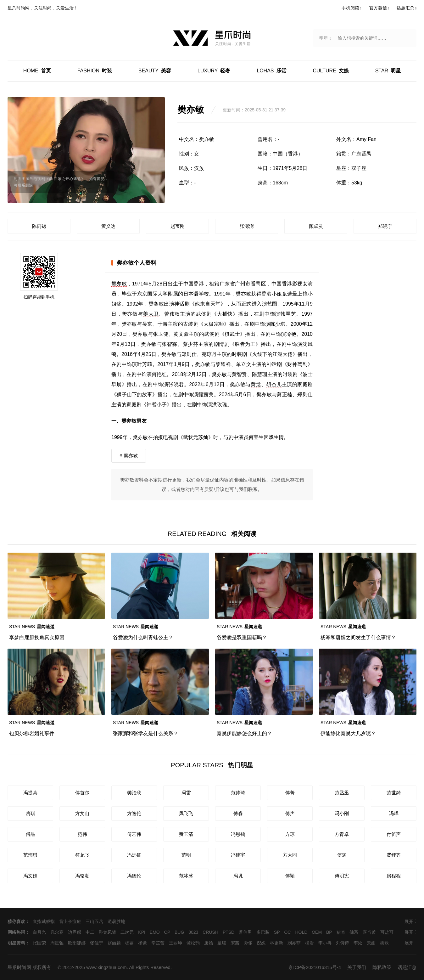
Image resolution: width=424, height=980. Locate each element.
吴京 (147, 324)
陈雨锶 (39, 226)
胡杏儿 (274, 384)
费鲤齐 (394, 855)
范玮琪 (30, 855)
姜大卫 (151, 314)
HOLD (301, 932)
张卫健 (161, 334)
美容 (155, 71)
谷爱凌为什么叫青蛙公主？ (143, 637)
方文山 (82, 813)
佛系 (354, 932)
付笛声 (394, 834)
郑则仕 (189, 354)
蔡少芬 (191, 344)
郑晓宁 (385, 226)
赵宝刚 (178, 226)
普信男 (245, 932)
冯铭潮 (82, 876)
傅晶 (31, 834)
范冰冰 (186, 876)
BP (329, 932)
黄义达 (108, 226)
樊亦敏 (119, 284)
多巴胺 (263, 932)
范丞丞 (342, 793)
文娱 (331, 71)
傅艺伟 (134, 834)
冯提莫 (30, 793)
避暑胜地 (116, 921)
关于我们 (357, 967)
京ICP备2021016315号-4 (315, 967)
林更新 (276, 943)
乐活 (271, 71)
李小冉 (325, 943)
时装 (95, 71)
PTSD (229, 932)
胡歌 (384, 943)
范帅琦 (238, 793)
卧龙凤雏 (108, 932)
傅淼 (238, 813)
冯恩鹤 (238, 834)
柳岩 (310, 943)
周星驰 (57, 943)
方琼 (290, 834)
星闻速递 (32, 627)
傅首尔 (82, 793)
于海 (163, 324)
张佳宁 (97, 943)
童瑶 (222, 943)
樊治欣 (134, 793)
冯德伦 (134, 876)
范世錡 (394, 793)
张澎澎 (247, 226)
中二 (90, 932)
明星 (388, 71)
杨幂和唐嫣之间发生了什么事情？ (358, 637)
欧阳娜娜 (77, 943)
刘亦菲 (294, 943)
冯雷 (186, 793)
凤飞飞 (186, 813)
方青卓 (342, 834)
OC (287, 932)
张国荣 (39, 943)
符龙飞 (82, 855)
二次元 (127, 932)
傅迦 (342, 855)
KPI (142, 932)
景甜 (371, 943)
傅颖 (290, 876)
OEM (317, 932)
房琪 (31, 813)
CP (167, 932)
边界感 (75, 932)
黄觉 (256, 384)
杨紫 (142, 943)
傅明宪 (342, 876)
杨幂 (129, 943)
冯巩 (238, 876)
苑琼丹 (209, 354)
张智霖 (170, 344)
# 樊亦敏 (129, 456)
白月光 (39, 932)
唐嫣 (209, 943)
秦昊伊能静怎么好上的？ (244, 733)
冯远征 (134, 855)
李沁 (358, 943)
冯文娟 (30, 876)
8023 (193, 932)
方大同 (290, 855)
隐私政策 (382, 967)
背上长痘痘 (70, 921)
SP (277, 932)
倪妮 (261, 943)
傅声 (290, 813)
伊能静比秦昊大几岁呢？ (348, 733)
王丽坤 (176, 943)
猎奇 (341, 932)
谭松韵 (193, 943)
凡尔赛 (57, 932)
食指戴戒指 (44, 921)
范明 (186, 855)
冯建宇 (238, 855)
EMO (155, 932)
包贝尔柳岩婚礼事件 (32, 733)
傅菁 (290, 793)
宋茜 (235, 943)
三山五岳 (94, 921)
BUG (179, 932)
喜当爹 (369, 932)
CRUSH (210, 932)
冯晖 (394, 813)
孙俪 (248, 943)
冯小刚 (342, 813)
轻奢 (214, 71)
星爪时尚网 (19, 967)
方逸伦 (134, 813)
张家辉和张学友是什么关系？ (146, 733)
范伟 (82, 834)
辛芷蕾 (158, 943)
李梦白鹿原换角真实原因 (37, 637)
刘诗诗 (343, 943)
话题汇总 (407, 967)
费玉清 (186, 834)
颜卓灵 (316, 226)
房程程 (394, 876)
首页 (37, 71)
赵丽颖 (114, 943)
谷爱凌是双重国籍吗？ (242, 637)
